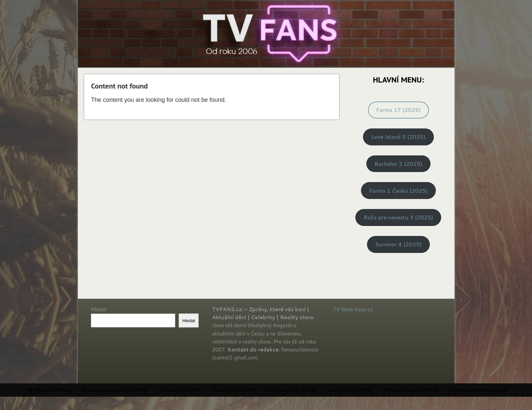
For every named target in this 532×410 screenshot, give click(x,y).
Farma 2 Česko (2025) (398, 191)
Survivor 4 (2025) (399, 244)
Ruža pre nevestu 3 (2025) (398, 217)
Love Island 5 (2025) (398, 137)
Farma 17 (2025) (398, 110)
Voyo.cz (363, 309)
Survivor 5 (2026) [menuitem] (206, 390)
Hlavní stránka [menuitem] (75, 390)
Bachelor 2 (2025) (398, 164)
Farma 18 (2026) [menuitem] (260, 390)
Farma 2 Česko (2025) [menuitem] (436, 390)
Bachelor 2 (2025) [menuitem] (375, 390)
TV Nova (343, 309)
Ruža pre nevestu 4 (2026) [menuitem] (141, 390)
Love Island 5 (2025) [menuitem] (317, 390)
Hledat (98, 309)
